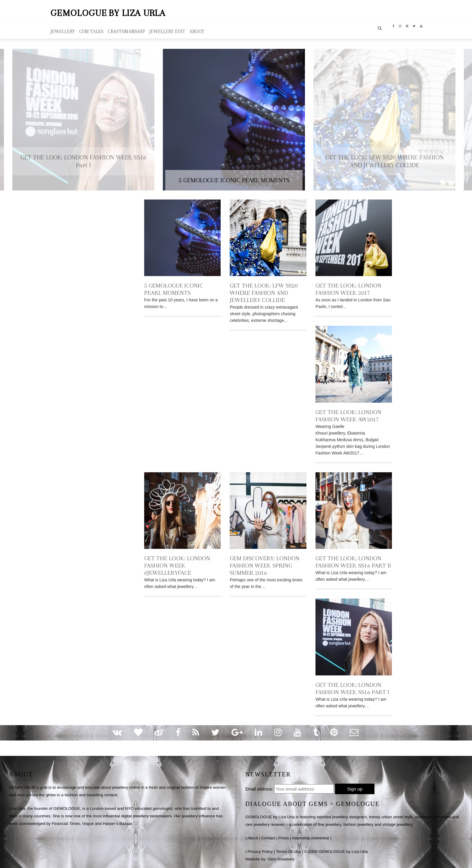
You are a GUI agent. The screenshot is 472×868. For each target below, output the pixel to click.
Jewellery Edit (167, 31)
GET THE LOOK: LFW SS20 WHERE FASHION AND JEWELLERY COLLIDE (264, 292)
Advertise (321, 837)
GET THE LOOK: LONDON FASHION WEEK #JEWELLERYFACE (177, 565)
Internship (301, 837)
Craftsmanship (126, 31)
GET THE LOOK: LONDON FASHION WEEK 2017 (348, 288)
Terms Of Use (289, 851)
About (253, 837)
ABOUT (197, 31)
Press (284, 837)
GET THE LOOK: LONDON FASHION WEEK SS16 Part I (352, 688)
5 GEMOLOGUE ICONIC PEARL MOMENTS (174, 288)
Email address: (259, 788)
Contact (268, 837)
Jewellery (63, 31)
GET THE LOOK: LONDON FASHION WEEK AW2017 (348, 415)
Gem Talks (91, 31)
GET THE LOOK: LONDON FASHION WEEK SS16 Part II (353, 561)
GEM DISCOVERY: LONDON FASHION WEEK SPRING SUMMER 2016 (265, 565)
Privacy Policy (260, 851)
